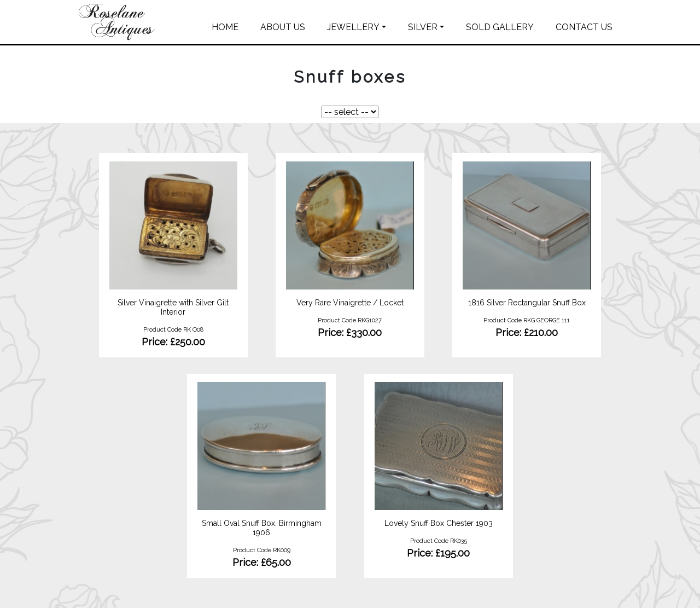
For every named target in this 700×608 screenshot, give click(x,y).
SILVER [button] (423, 27)
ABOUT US (283, 27)
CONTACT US (584, 27)
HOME (225, 27)
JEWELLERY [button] (353, 27)
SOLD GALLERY (500, 27)
